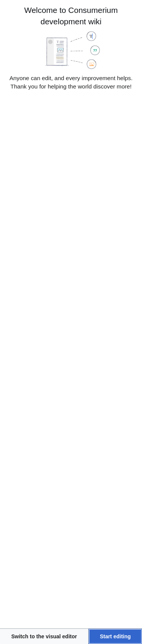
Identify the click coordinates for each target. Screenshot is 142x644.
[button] (44, 636)
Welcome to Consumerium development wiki (71, 16)
